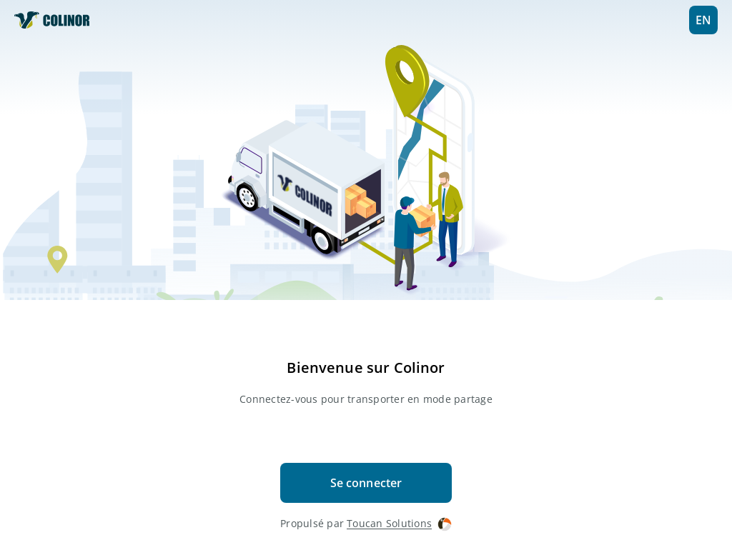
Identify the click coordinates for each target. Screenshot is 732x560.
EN (703, 20)
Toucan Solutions (399, 524)
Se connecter (366, 483)
